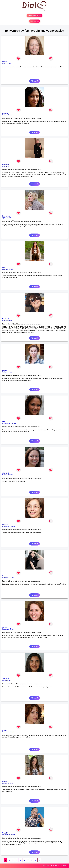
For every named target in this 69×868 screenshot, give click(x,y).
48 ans (13, 526)
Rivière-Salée (6, 423)
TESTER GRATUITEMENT (35, 15)
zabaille (5, 370)
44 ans (10, 372)
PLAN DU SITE (55, 866)
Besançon (5, 732)
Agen (4, 218)
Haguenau (6, 629)
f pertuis (5, 113)
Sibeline (5, 782)
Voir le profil (34, 81)
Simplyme (5, 165)
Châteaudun (6, 526)
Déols (4, 680)
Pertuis (5, 115)
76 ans (10, 321)
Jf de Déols (6, 679)
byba (4, 267)
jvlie (4, 422)
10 (39, 860)
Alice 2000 (6, 473)
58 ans (8, 166)
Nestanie (5, 525)
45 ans (12, 732)
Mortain (5, 475)
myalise (5, 730)
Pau (4, 166)
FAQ (44, 866)
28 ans (11, 269)
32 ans (9, 680)
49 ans (13, 835)
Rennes (5, 321)
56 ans (12, 629)
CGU (48, 866)
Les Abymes (6, 835)
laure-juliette (6, 216)
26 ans (14, 423)
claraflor (5, 627)
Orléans (5, 783)
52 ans (9, 64)
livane (4, 576)
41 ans (10, 115)
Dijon (4, 64)
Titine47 (5, 833)
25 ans (10, 783)
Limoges (5, 269)
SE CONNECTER (34, 21)
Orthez (4, 372)
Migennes (5, 578)
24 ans (12, 578)
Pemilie (5, 62)
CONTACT (64, 866)
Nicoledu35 (6, 319)
